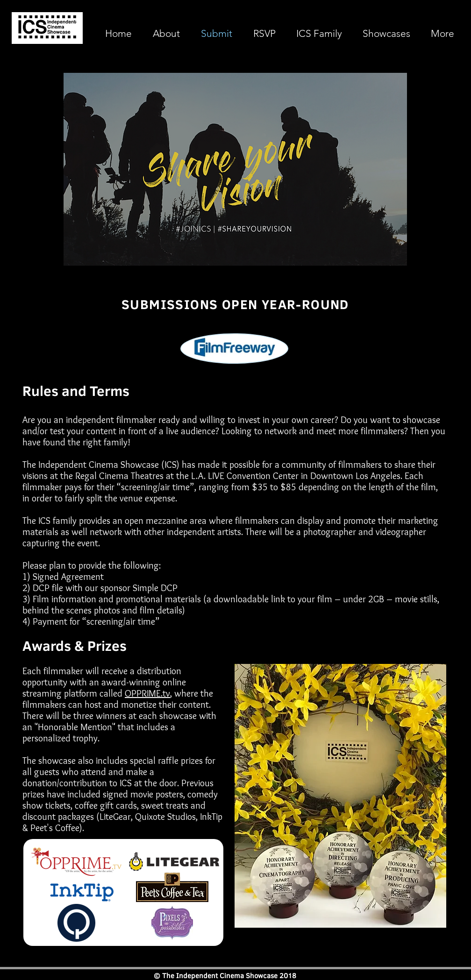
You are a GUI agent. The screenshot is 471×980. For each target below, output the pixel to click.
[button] (386, 34)
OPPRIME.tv (147, 693)
